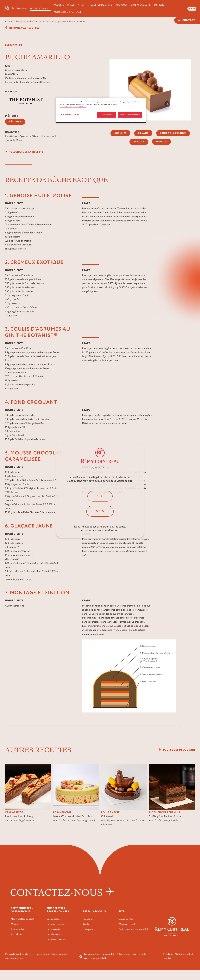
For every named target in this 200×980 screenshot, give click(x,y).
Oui (100, 496)
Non (100, 512)
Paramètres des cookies (69, 114)
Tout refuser (107, 115)
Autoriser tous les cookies (130, 115)
